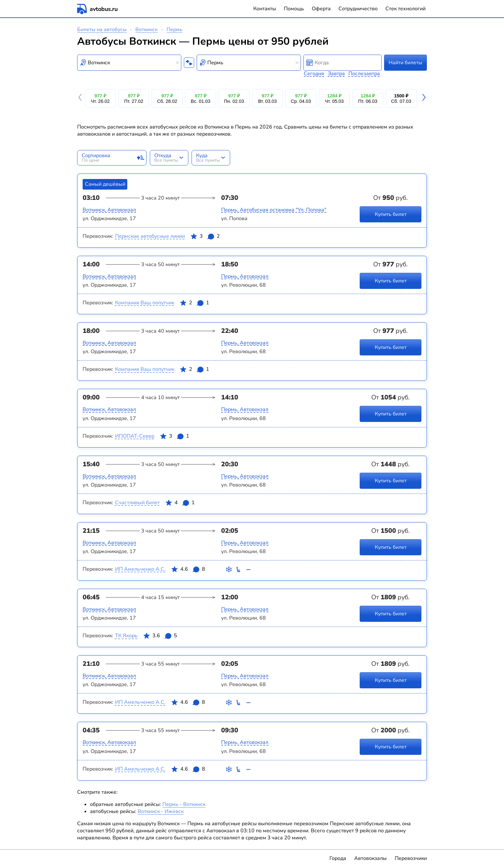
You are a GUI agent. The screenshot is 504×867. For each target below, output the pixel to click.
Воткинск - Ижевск (161, 811)
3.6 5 (160, 637)
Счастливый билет (137, 503)
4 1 (180, 504)
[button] (81, 98)
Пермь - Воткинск (184, 804)
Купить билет (391, 214)
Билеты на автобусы (102, 30)
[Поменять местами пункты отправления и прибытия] (189, 63)
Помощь (294, 9)
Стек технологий (405, 9)
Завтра (336, 74)
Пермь (175, 30)
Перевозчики (411, 858)
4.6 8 (188, 570)
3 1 (175, 437)
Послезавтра (364, 74)
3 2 (205, 237)
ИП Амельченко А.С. (140, 569)
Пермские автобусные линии (150, 236)
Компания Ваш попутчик (145, 303)
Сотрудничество (358, 9)
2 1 (194, 304)
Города (338, 858)
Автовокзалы (370, 858)
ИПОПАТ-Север (135, 436)
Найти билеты (405, 63)
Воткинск (146, 30)
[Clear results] (177, 63)
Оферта (321, 9)
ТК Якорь (126, 636)
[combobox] (129, 63)
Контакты (265, 9)
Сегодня (314, 74)
